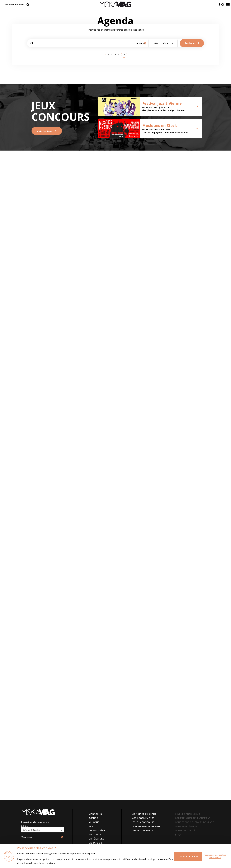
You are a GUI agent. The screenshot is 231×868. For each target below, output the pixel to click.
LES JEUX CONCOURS (143, 822)
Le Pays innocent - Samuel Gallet (48, 418)
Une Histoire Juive (47, 166)
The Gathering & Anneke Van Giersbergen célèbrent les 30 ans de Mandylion (48, 540)
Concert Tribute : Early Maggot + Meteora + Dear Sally (136, 478)
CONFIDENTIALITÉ (185, 830)
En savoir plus (215, 858)
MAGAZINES (95, 814)
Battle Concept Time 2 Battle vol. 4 (181, 482)
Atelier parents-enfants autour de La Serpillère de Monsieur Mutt (93, 478)
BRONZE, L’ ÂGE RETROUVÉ (176, 291)
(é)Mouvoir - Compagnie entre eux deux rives (179, 605)
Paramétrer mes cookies (215, 855)
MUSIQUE (94, 822)
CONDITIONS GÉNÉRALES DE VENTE (195, 822)
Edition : (25, 826)
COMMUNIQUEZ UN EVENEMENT (193, 818)
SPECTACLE (95, 834)
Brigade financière (48, 357)
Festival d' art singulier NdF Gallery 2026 (176, 416)
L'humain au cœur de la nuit (48, 101)
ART (91, 826)
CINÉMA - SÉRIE (97, 830)
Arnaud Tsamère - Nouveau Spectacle (93, 543)
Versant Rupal (44, 672)
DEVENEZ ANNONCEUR (188, 814)
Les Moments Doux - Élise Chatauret (49, 609)
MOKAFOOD (95, 843)
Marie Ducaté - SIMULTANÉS (44, 228)
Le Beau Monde (133, 543)
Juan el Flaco (87, 674)
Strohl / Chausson (137, 606)
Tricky (81, 611)
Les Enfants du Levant (177, 672)
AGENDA (93, 818)
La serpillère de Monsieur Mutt (45, 482)
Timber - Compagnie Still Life (137, 355)
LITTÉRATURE (96, 839)
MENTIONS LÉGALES (186, 826)
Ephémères (40, 293)
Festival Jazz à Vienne (162, 753)
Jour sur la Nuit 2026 (134, 97)
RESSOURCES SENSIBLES (129, 289)
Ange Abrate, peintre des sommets (87, 163)
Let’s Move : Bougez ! (93, 98)
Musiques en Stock (160, 775)
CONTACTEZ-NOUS (142, 830)
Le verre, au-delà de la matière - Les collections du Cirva (182, 224)
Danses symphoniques (132, 414)
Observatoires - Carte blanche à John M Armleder (135, 158)
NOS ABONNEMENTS (143, 818)
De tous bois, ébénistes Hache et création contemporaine (92, 288)
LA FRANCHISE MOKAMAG (146, 826)
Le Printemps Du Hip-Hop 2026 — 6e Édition (91, 416)
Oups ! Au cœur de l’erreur (91, 225)
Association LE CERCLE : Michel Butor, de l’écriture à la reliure (133, 220)
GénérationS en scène (178, 545)
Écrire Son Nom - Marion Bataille (179, 164)
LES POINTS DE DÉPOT (144, 814)
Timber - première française (180, 355)
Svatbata (83, 354)
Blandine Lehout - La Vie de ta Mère (136, 672)
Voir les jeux (47, 780)
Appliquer (192, 43)
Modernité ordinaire (173, 101)
